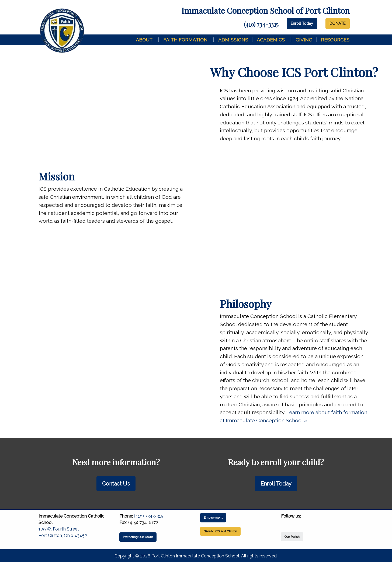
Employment (213, 518)
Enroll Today (302, 23)
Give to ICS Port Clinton (220, 531)
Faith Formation (185, 40)
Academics (271, 40)
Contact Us (116, 484)
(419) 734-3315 (261, 24)
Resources (335, 40)
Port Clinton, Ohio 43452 (63, 535)
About (144, 40)
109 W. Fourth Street (59, 529)
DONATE (337, 23)
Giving (304, 40)
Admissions (233, 40)
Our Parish (292, 537)
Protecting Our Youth (138, 537)
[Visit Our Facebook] (285, 522)
